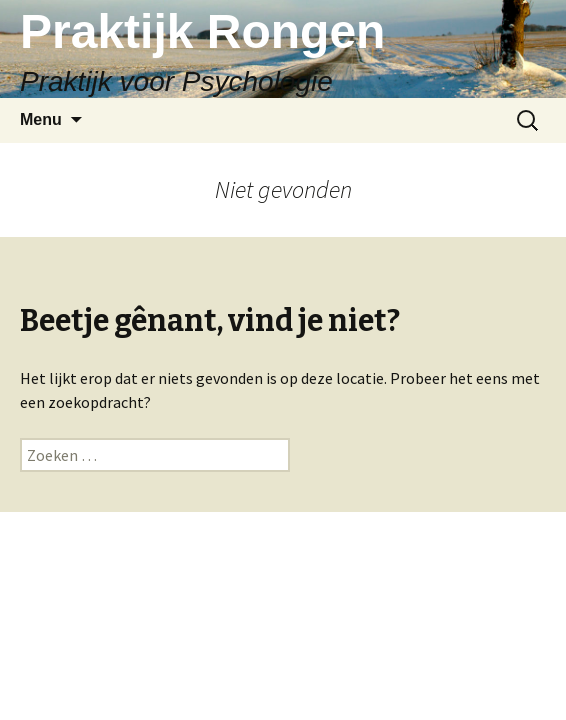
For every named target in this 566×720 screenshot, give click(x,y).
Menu (41, 119)
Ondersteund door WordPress (283, 656)
